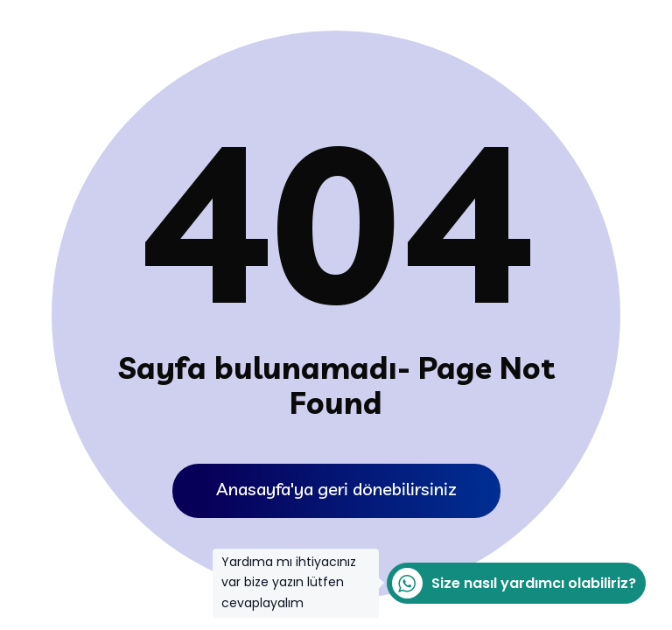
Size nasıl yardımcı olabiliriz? (511, 583)
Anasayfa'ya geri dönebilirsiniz (336, 489)
